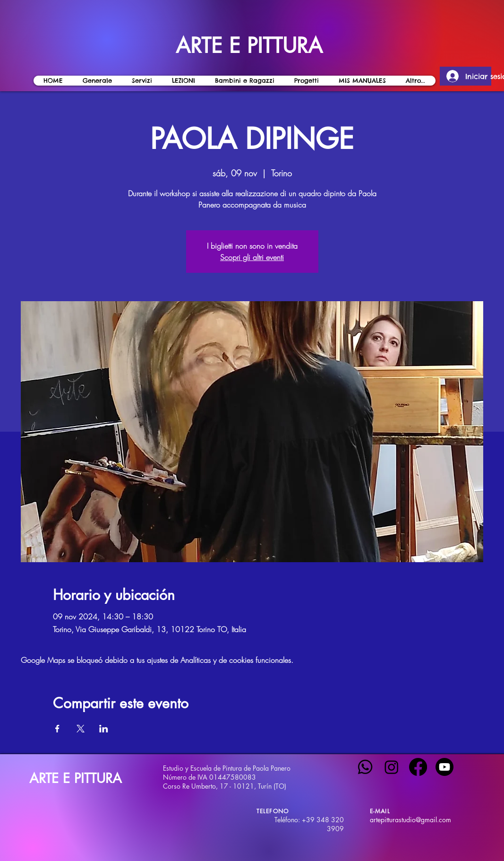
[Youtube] (444, 767)
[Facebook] (418, 767)
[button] (184, 81)
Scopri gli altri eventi (252, 257)
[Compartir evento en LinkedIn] (104, 729)
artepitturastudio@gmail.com (410, 820)
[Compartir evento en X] (81, 729)
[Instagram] (392, 767)
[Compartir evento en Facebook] (57, 729)
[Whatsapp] (365, 767)
